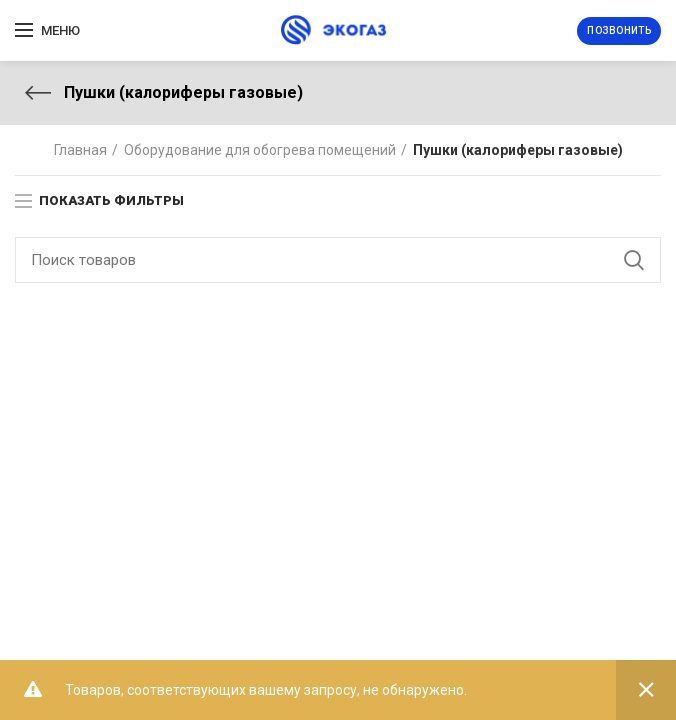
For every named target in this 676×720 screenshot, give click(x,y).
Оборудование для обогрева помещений (260, 150)
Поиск (634, 260)
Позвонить (619, 30)
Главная (80, 150)
